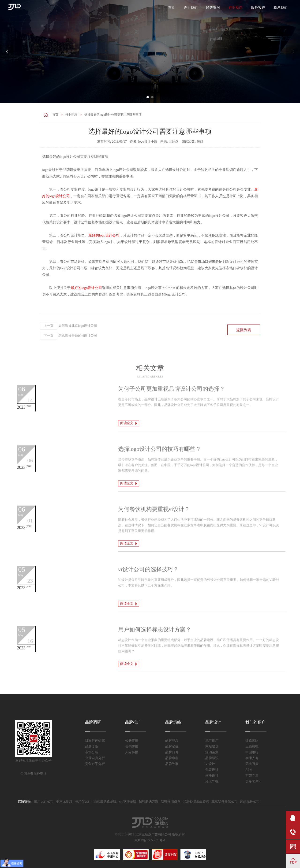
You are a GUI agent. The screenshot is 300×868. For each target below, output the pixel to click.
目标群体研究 (95, 741)
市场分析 (92, 752)
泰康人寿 (252, 758)
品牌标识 (212, 758)
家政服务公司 (250, 801)
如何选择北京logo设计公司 (68, 340)
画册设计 (212, 776)
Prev (7, 52)
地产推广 (212, 741)
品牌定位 (172, 746)
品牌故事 (172, 764)
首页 (172, 7)
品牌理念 (172, 741)
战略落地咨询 (171, 801)
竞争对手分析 (95, 764)
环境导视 (212, 781)
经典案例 (213, 7)
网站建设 (212, 746)
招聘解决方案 (149, 801)
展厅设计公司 (44, 801)
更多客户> (253, 781)
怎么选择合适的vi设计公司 (68, 350)
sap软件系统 (128, 801)
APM (249, 770)
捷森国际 (252, 741)
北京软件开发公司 (225, 801)
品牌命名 (172, 758)
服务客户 (258, 7)
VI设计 (210, 764)
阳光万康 (252, 764)
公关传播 (132, 741)
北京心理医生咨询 (196, 801)
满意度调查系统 (105, 801)
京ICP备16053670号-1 (150, 840)
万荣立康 (252, 776)
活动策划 (212, 752)
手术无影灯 (64, 801)
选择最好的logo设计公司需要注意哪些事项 (113, 115)
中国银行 (252, 752)
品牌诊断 (92, 746)
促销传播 (132, 746)
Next (293, 52)
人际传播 (132, 752)
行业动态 (236, 7)
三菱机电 (252, 746)
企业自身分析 (95, 758)
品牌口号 (172, 752)
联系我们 (281, 7)
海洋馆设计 (83, 801)
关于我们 (191, 7)
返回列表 (244, 344)
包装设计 (212, 770)
